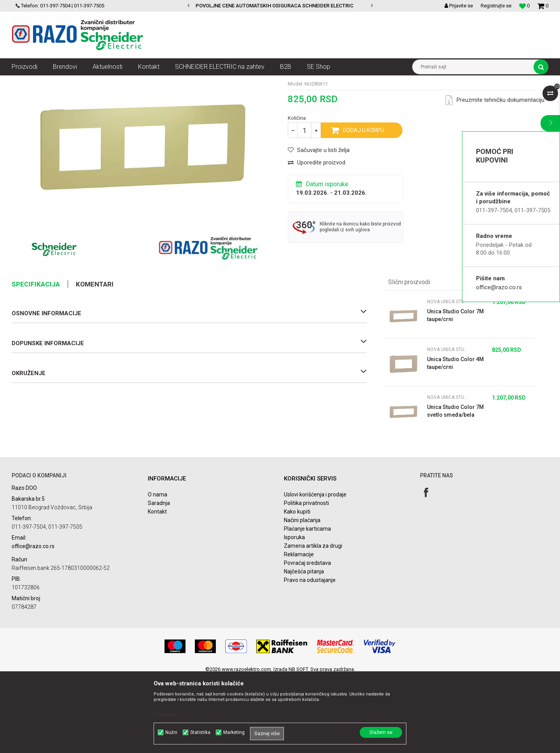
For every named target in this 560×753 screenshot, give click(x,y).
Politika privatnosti (306, 578)
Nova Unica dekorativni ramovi (138, 81)
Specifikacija (36, 360)
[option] (280, 6)
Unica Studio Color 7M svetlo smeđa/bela (455, 486)
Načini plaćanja (302, 596)
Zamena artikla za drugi (313, 621)
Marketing (234, 732)
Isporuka (294, 613)
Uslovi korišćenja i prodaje (315, 570)
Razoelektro (25, 81)
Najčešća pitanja (304, 647)
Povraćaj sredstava (307, 638)
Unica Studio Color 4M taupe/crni (455, 439)
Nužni (171, 732)
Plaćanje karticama (307, 604)
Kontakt (157, 587)
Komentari (95, 360)
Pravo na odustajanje (310, 655)
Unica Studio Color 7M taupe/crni (455, 391)
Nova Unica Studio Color (204, 81)
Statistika (200, 732)
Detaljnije (165, 715)
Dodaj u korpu (364, 206)
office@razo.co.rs (499, 287)
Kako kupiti (297, 587)
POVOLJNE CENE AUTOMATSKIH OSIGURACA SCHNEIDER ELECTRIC (280, 6)
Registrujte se (496, 6)
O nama (157, 570)
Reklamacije (299, 630)
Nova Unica (85, 81)
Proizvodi (55, 81)
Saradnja (159, 578)
